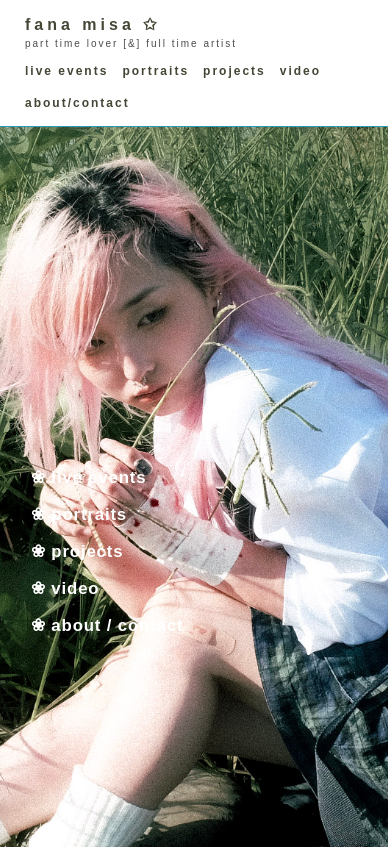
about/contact (77, 103)
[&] (132, 43)
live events (66, 71)
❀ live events (88, 476)
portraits (155, 71)
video (300, 71)
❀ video (65, 587)
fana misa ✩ (92, 24)
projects (234, 71)
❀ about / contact (107, 624)
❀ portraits (79, 513)
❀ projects (77, 550)
